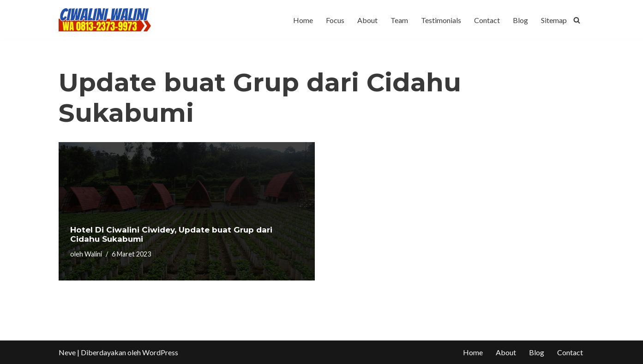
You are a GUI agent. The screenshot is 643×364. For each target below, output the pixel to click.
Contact (487, 20)
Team (399, 20)
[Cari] (577, 20)
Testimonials (441, 20)
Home (303, 20)
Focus (335, 20)
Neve (67, 352)
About (367, 20)
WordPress (160, 352)
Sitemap (554, 20)
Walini (93, 254)
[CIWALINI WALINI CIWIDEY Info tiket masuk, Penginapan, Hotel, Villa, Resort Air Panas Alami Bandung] (105, 20)
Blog (520, 20)
